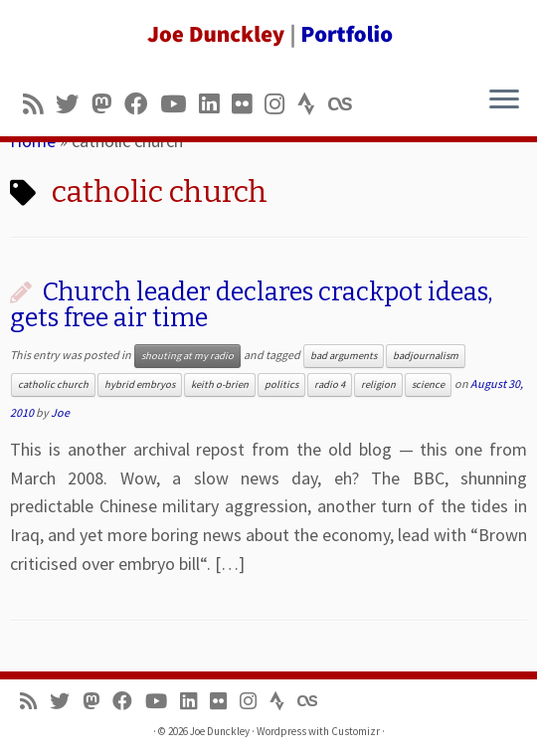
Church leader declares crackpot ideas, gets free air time (252, 305)
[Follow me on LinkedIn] (215, 104)
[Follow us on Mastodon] (108, 104)
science (428, 384)
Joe (60, 412)
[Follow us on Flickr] (248, 104)
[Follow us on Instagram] (281, 104)
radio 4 (330, 384)
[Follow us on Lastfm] (346, 104)
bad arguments (344, 356)
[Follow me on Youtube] (179, 104)
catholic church (53, 384)
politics (281, 384)
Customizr (356, 731)
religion (378, 384)
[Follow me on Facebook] (142, 104)
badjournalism (426, 356)
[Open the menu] (504, 100)
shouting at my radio (187, 356)
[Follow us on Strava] (313, 104)
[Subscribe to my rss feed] (39, 104)
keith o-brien (220, 384)
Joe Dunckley (220, 731)
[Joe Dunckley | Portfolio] (268, 35)
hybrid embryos (140, 384)
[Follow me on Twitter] (74, 104)
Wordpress (281, 731)
